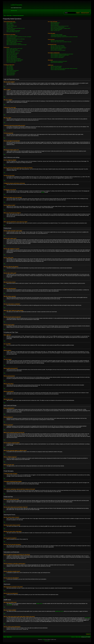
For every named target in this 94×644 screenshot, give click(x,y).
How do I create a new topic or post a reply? (15, 49)
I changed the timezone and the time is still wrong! (16, 39)
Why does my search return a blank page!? (59, 48)
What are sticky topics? (11, 73)
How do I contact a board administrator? (58, 70)
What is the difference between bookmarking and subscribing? (62, 54)
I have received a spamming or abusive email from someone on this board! (64, 37)
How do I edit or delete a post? (12, 50)
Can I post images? (10, 69)
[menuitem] (16, 11)
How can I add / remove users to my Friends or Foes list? (61, 42)
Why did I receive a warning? (12, 58)
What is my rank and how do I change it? (14, 44)
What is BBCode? (10, 66)
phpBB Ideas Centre (59, 611)
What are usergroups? (55, 25)
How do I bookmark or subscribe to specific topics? (60, 55)
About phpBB (9, 605)
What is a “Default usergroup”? (56, 29)
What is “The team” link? (55, 31)
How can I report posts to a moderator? (14, 59)
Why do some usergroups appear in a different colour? (61, 28)
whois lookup (87, 618)
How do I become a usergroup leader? (58, 27)
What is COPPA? (10, 24)
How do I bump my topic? (11, 62)
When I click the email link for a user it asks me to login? (17, 45)
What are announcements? (11, 72)
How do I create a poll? (11, 52)
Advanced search (85, 13)
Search (78, 13)
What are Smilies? (10, 68)
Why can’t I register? (10, 25)
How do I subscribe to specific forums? (58, 56)
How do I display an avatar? (12, 42)
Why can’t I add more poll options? (13, 53)
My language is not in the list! (12, 40)
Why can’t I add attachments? (12, 56)
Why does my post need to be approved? (14, 61)
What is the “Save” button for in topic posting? (15, 60)
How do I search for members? (56, 49)
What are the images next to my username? (14, 41)
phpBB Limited (39, 604)
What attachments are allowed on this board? (59, 61)
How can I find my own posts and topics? (58, 50)
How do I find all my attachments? (57, 62)
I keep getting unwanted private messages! (58, 36)
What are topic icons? (11, 75)
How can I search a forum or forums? (57, 46)
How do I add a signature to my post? (13, 51)
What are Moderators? (55, 24)
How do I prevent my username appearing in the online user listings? (19, 37)
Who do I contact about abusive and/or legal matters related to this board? (64, 69)
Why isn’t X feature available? (56, 67)
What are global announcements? (13, 70)
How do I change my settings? (12, 36)
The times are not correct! (11, 38)
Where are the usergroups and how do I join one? (60, 26)
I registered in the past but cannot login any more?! (16, 28)
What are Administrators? (55, 23)
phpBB (43, 192)
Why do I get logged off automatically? (13, 31)
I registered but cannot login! (12, 26)
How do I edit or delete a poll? (12, 54)
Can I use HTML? (10, 67)
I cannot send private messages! (57, 35)
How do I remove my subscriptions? (57, 57)
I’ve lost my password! (11, 29)
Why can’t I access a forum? (12, 55)
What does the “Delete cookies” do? (13, 32)
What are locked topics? (11, 74)
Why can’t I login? (10, 27)
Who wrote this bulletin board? (56, 66)
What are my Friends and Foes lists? (57, 41)
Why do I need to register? (11, 23)
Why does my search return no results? (58, 47)
